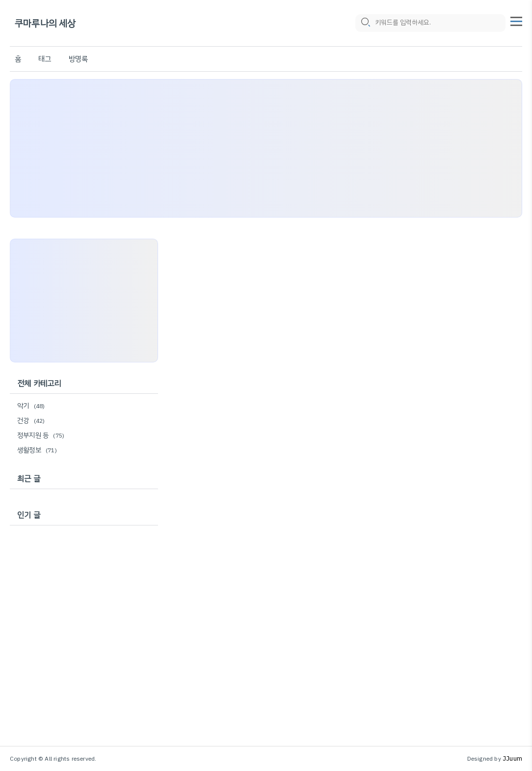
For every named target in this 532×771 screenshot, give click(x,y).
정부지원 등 (42, 435)
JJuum (512, 758)
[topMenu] (516, 20)
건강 (32, 421)
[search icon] (365, 23)
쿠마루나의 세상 (45, 23)
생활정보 (39, 450)
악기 (32, 406)
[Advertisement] (266, 148)
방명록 (79, 59)
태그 (45, 59)
